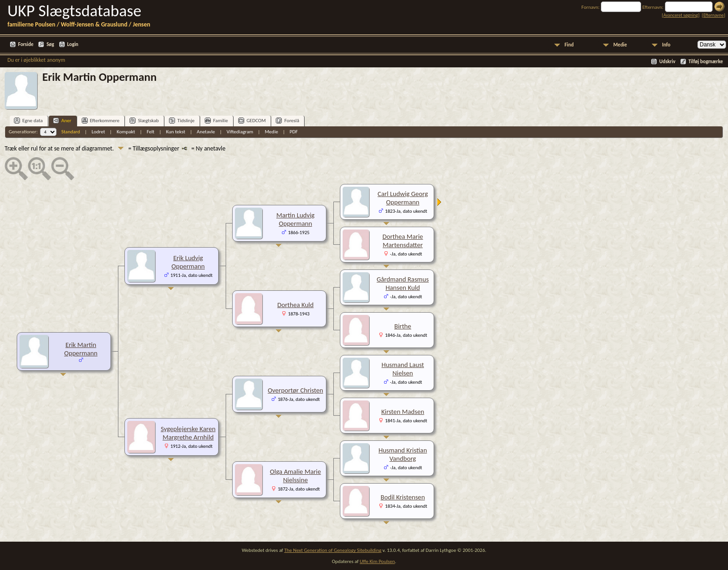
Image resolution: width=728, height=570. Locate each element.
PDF (294, 132)
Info (666, 45)
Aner (62, 121)
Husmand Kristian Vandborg (403, 454)
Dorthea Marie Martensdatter (403, 241)
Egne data (28, 121)
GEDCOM (252, 121)
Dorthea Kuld (295, 305)
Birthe (403, 326)
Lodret (98, 132)
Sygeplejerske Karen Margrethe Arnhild (188, 433)
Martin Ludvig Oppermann (295, 219)
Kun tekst (175, 132)
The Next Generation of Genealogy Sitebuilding (333, 550)
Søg (50, 44)
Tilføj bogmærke (706, 62)
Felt (151, 132)
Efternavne (714, 15)
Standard (71, 132)
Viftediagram (240, 132)
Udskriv (667, 62)
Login (73, 44)
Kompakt (126, 132)
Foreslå (287, 121)
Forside (26, 44)
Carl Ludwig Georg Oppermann (403, 198)
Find (569, 45)
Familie (216, 121)
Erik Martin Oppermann (81, 349)
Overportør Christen (296, 390)
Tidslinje (182, 121)
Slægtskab (144, 121)
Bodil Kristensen (403, 497)
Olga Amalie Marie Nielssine (295, 476)
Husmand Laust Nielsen (403, 369)
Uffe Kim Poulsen (377, 561)
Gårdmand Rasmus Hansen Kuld (403, 283)
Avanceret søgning (681, 15)
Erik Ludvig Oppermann (188, 262)
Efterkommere (101, 121)
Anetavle (206, 132)
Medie (620, 45)
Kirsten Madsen (403, 412)
